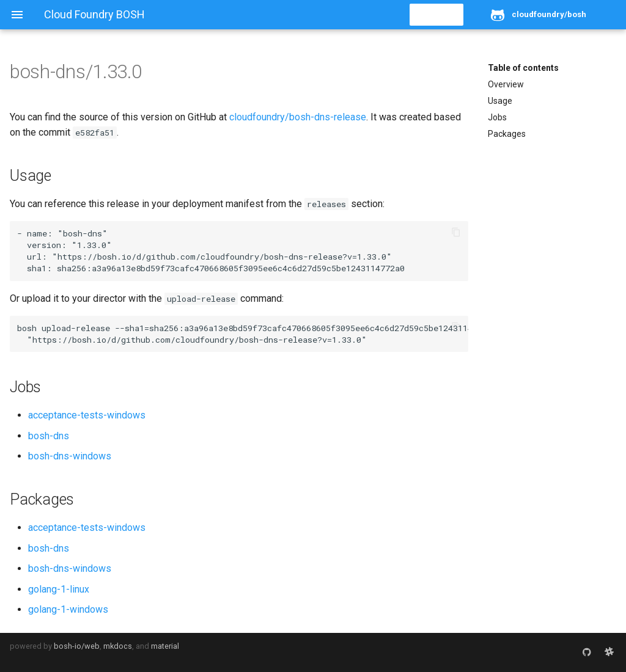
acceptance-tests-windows (87, 415)
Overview (506, 84)
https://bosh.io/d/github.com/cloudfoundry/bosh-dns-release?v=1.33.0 (222, 257)
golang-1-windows (68, 609)
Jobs (497, 117)
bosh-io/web (77, 646)
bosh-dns (49, 436)
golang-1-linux (59, 589)
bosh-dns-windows (70, 456)
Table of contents (523, 68)
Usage (500, 101)
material (165, 646)
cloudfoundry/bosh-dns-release (298, 117)
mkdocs (118, 646)
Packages (507, 134)
